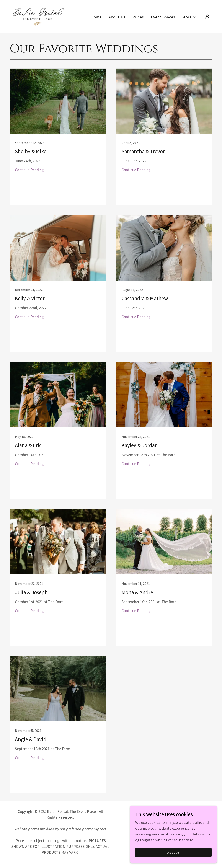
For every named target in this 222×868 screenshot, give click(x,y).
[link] (39, 16)
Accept (173, 852)
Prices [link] (138, 17)
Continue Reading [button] (29, 170)
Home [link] (96, 17)
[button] (189, 18)
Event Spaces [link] (163, 17)
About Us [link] (117, 17)
